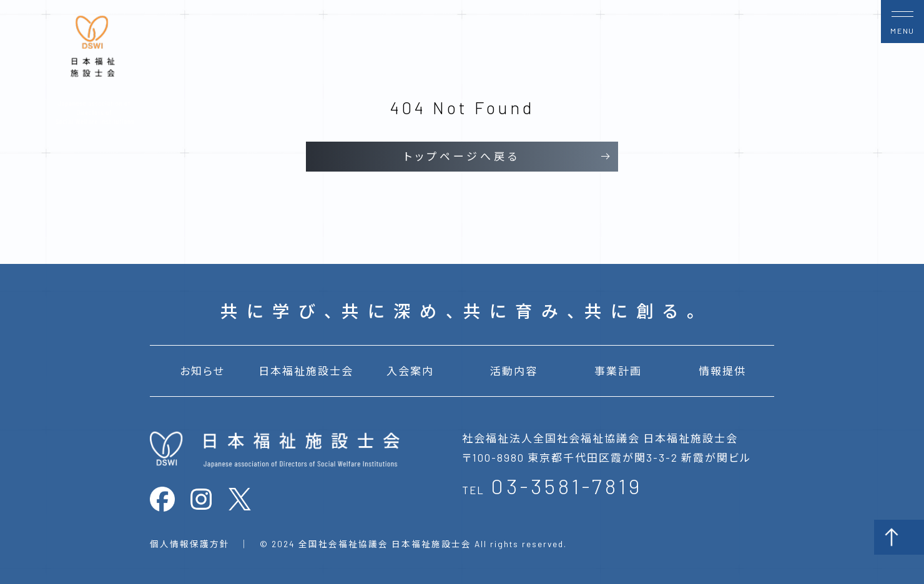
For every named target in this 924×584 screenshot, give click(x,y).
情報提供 (722, 371)
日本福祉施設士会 (306, 371)
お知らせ (202, 371)
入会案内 (410, 371)
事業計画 (618, 371)
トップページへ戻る (462, 156)
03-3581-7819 (567, 486)
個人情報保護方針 (190, 544)
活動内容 (514, 371)
